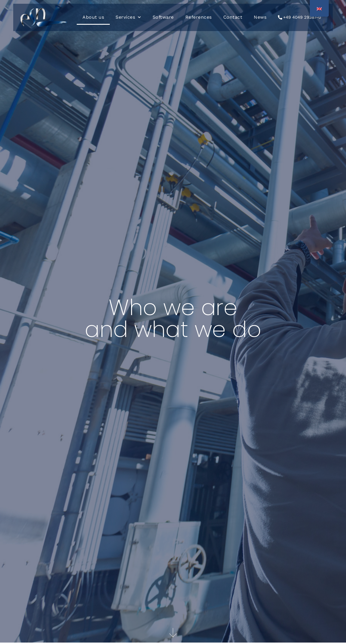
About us (93, 17)
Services (128, 17)
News (260, 17)
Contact (233, 17)
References (199, 17)
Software (163, 17)
